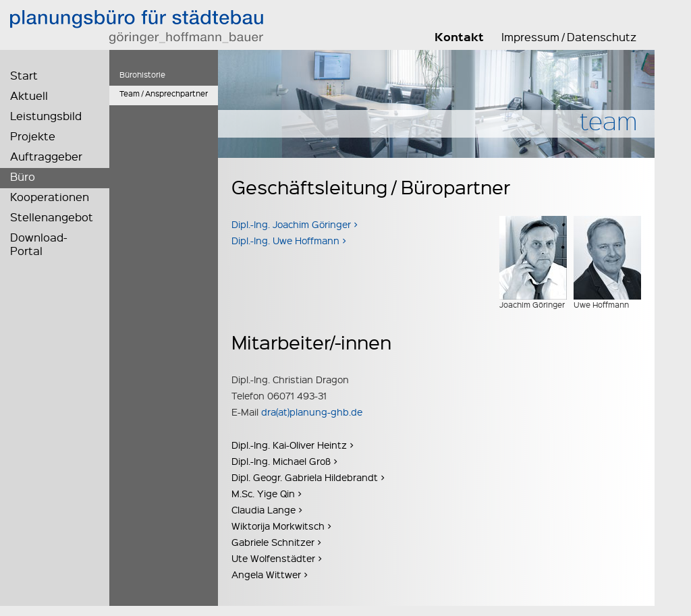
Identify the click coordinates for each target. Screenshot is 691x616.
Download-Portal (39, 244)
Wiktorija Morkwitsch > (281, 526)
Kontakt (459, 37)
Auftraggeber (46, 156)
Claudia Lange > (267, 509)
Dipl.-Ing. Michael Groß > (284, 461)
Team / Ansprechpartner (164, 93)
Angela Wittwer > (270, 574)
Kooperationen (50, 197)
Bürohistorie (142, 75)
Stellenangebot (52, 217)
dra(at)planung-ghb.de (312, 412)
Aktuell (29, 95)
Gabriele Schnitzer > (276, 542)
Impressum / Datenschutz (569, 37)
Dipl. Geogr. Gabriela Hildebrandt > (308, 477)
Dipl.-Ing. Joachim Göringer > (295, 224)
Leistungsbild (46, 116)
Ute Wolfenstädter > (277, 558)
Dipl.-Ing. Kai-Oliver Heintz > (293, 445)
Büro (23, 176)
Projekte (33, 136)
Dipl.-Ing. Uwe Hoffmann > (289, 240)
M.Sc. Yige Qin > (267, 493)
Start (24, 75)
